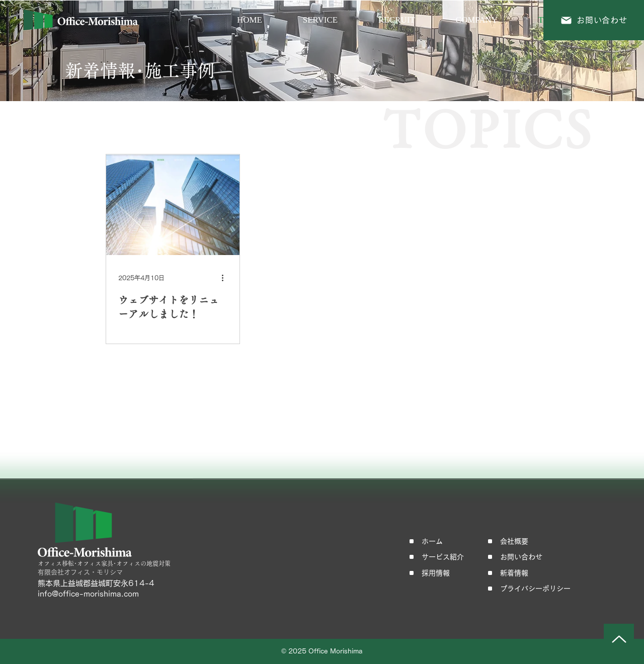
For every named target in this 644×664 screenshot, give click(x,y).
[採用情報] (439, 573)
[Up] (619, 639)
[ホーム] (439, 541)
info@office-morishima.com (88, 594)
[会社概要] (518, 541)
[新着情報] (518, 573)
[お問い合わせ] (594, 20)
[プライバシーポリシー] (543, 589)
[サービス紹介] (439, 557)
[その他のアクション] (226, 278)
